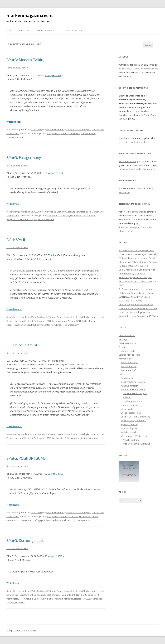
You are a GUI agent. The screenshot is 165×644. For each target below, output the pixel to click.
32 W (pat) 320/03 (54, 474)
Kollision (127, 397)
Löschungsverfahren (133, 401)
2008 (49, 133)
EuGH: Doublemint (22, 345)
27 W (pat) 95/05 (53, 556)
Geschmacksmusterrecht (133, 382)
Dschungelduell (14, 599)
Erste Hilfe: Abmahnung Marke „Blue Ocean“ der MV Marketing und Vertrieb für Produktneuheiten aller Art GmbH (138, 254)
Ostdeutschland (46, 219)
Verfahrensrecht (129, 432)
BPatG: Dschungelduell (26, 540)
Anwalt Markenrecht (48, 31)
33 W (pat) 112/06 (54, 173)
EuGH (67, 438)
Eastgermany (89, 216)
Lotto (59, 325)
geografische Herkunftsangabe (22, 219)
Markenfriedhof (129, 366)
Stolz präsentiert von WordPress (21, 630)
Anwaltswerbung (131, 440)
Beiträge (123, 339)
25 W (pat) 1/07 (53, 75)
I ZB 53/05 (48, 255)
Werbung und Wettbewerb (134, 436)
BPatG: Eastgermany (24, 157)
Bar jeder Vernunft (61, 595)
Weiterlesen (15, 122)
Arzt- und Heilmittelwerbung (136, 444)
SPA (21, 137)
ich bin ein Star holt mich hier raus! (57, 599)
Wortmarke (94, 438)
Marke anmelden (74, 31)
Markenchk (124, 192)
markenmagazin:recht (30, 15)
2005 (49, 516)
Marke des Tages (129, 363)
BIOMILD (56, 133)
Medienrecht (127, 409)
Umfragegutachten (42, 520)
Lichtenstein (49, 325)
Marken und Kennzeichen (133, 390)
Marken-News (126, 359)
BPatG (64, 133)
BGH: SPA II (16, 240)
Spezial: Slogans (129, 428)
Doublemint (74, 133)
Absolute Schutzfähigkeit (79, 130)
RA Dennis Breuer (55, 130)
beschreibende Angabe (64, 321)
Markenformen (130, 405)
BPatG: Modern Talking (26, 60)
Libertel (78, 599)
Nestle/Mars (12, 520)
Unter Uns (20, 603)
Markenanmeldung (128, 161)
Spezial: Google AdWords (133, 421)
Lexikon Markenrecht (129, 355)
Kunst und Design (129, 386)
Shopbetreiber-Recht (131, 413)
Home (9, 31)
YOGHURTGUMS (83, 520)
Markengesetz (128, 351)
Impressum (24, 31)
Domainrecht (127, 378)
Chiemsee (64, 216)
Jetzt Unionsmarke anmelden (133, 142)
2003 (49, 438)
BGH (79, 321)
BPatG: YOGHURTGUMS (26, 458)
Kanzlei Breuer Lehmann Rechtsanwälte (138, 69)
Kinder (95, 516)
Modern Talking (88, 133)
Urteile (122, 374)
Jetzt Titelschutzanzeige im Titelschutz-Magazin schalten (135, 227)
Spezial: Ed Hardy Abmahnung (136, 417)
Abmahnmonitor (127, 335)
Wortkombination (80, 438)
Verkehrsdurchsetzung (63, 520)
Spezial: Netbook (129, 424)
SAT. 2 (85, 599)
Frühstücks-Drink (31, 599)
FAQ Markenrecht (127, 343)
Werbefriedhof (128, 370)
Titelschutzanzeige (137, 212)
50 (37, 259)
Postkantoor (12, 137)
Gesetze (123, 347)
